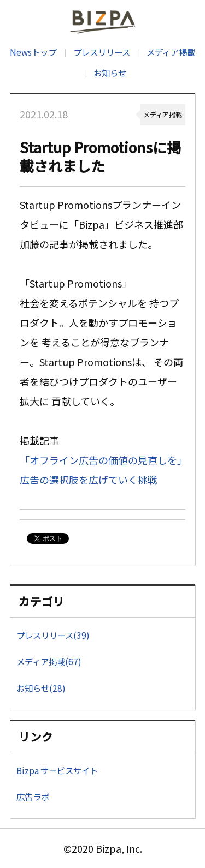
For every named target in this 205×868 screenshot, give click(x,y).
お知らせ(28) (41, 688)
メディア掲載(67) (49, 661)
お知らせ (110, 73)
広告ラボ (33, 797)
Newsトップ (33, 52)
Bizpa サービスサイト (57, 770)
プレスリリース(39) (53, 635)
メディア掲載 (171, 52)
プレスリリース (102, 52)
